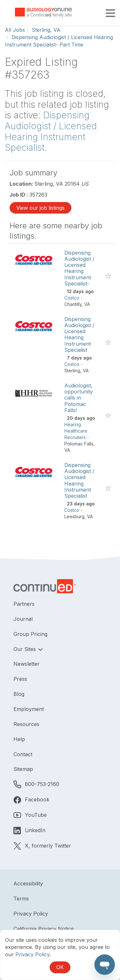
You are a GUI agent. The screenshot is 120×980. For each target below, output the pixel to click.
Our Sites (25, 649)
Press (20, 679)
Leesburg (74, 516)
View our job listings (40, 208)
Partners (24, 604)
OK (60, 967)
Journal (23, 619)
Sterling (72, 371)
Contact (23, 754)
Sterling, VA (46, 30)
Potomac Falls (79, 444)
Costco (72, 298)
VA (87, 304)
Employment (29, 709)
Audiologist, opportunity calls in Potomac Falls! (79, 398)
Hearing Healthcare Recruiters (76, 431)
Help (19, 739)
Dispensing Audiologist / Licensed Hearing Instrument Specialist (51, 131)
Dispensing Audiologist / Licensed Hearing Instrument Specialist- (79, 268)
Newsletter (27, 664)
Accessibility (28, 883)
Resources (26, 724)
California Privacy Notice (44, 929)
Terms (21, 899)
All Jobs (15, 30)
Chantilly (73, 304)
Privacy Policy (31, 914)
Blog (19, 694)
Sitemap (23, 769)
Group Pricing (30, 634)
